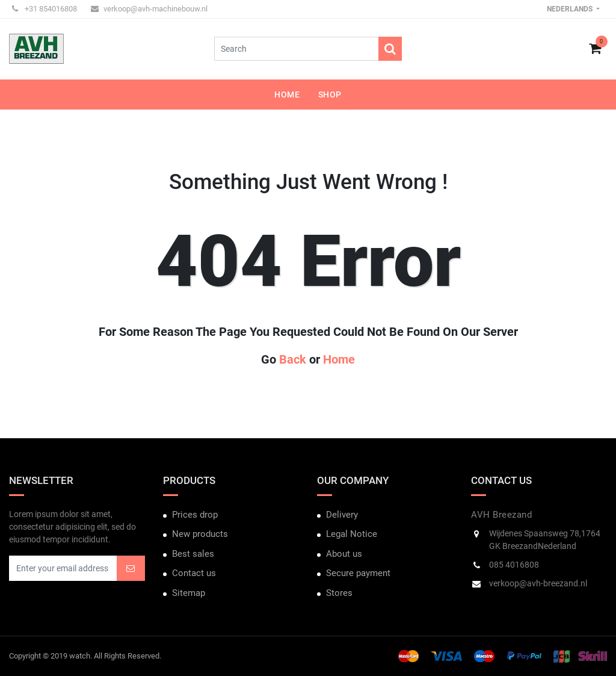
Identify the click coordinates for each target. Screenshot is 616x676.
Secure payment (358, 573)
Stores (339, 593)
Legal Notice (352, 534)
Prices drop (195, 515)
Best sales (193, 554)
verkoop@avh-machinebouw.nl (149, 9)
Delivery (342, 515)
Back (293, 359)
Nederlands (571, 9)
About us (344, 554)
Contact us (194, 573)
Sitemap (189, 593)
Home (339, 359)
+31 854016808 (45, 9)
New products (200, 534)
